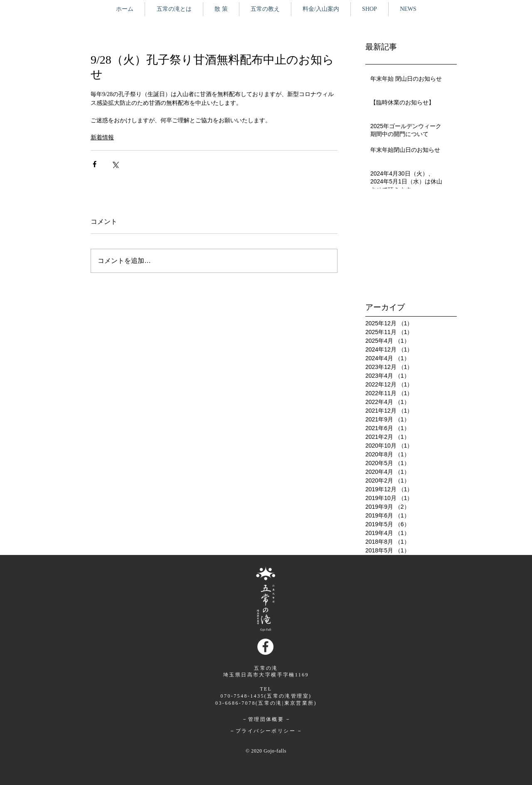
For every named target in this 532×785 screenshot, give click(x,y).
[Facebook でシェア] (95, 164)
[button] (221, 9)
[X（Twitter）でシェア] (115, 164)
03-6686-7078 (235, 703)
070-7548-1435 (243, 696)
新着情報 (102, 137)
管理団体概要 (266, 719)
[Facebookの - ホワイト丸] (265, 647)
